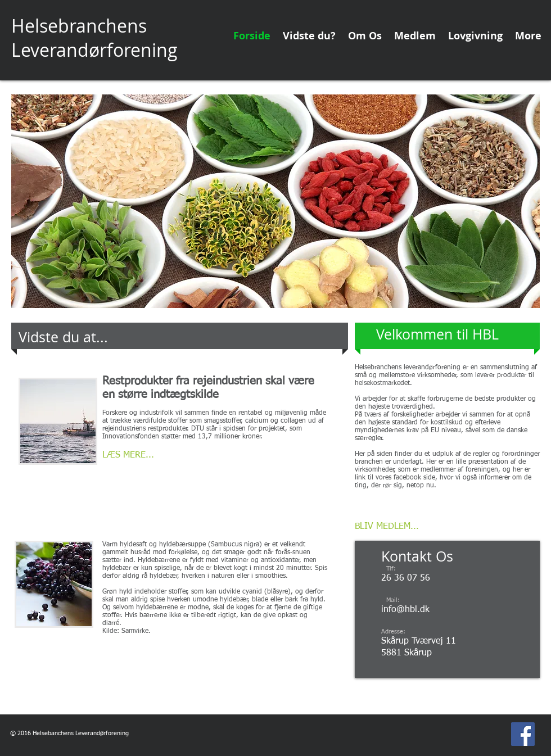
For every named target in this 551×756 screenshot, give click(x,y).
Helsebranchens (79, 26)
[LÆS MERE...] (145, 456)
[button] (275, 201)
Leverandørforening (94, 50)
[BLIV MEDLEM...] (387, 527)
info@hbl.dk (405, 610)
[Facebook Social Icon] (523, 734)
